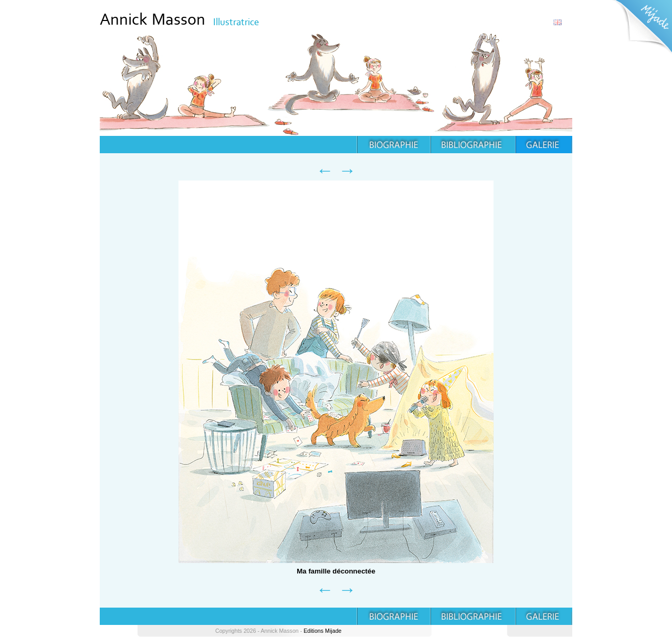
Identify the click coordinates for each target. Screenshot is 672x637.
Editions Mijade (322, 631)
